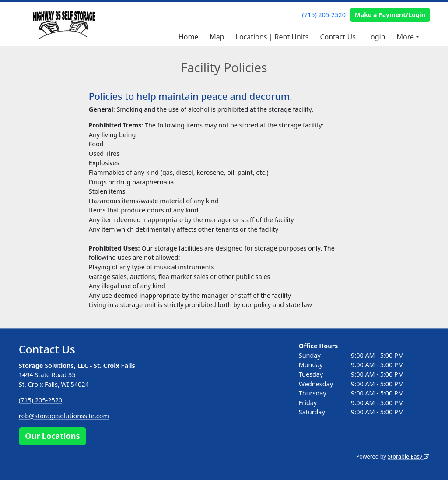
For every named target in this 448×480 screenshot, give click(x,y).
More (406, 37)
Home (189, 37)
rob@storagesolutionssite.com (64, 416)
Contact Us (338, 37)
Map (217, 37)
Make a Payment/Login (390, 15)
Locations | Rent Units (272, 37)
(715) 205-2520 (324, 15)
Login (376, 37)
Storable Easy (408, 457)
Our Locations (52, 436)
